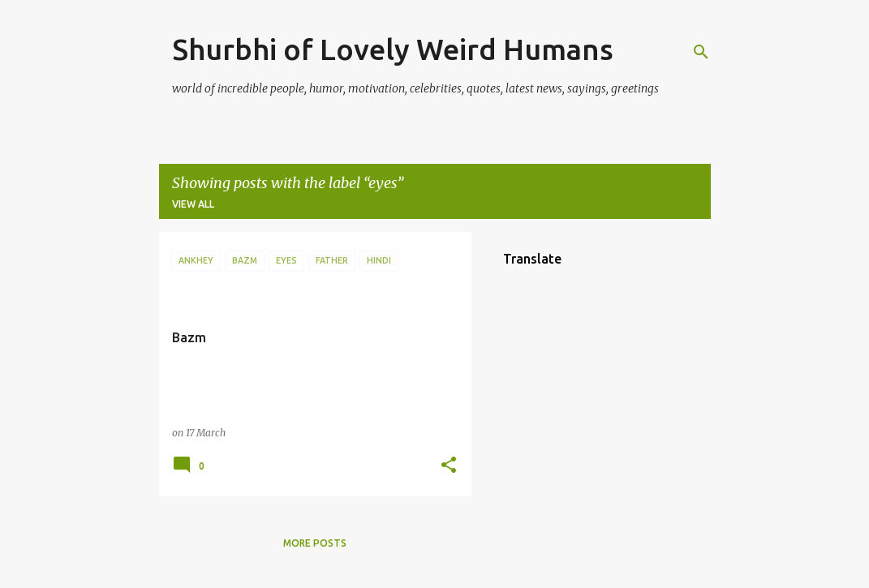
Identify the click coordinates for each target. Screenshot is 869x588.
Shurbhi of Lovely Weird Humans (393, 49)
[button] (449, 466)
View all (193, 204)
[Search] (701, 52)
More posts (315, 543)
